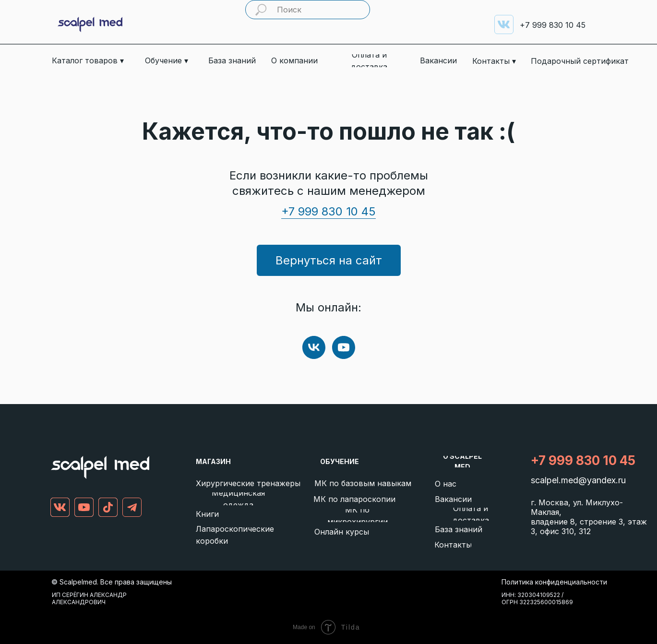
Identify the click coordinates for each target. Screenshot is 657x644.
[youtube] (344, 347)
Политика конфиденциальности (554, 582)
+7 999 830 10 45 (328, 211)
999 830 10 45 (553, 25)
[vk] (314, 347)
